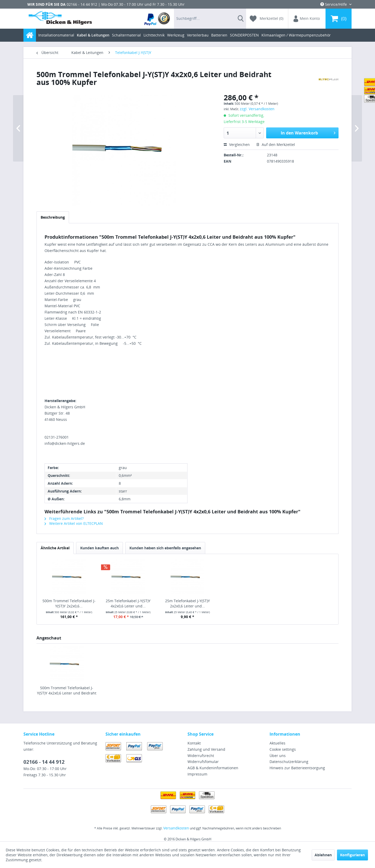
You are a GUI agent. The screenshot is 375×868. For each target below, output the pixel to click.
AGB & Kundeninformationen (213, 768)
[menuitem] (157, 19)
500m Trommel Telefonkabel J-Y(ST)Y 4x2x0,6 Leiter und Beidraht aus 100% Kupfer (67, 691)
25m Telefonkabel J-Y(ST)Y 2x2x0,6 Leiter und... (187, 603)
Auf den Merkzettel (276, 144)
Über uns (278, 756)
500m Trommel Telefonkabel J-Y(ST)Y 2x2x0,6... (69, 603)
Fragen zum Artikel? (64, 518)
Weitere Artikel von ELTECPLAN (74, 523)
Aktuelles (277, 743)
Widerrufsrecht (201, 756)
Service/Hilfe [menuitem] (334, 4)
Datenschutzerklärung (289, 762)
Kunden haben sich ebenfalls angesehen (165, 548)
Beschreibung (53, 217)
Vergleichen (237, 144)
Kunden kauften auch (99, 548)
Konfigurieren (352, 855)
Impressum (197, 774)
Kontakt (194, 743)
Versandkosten (176, 828)
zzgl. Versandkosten (257, 109)
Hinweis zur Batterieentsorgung (297, 768)
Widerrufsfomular (203, 762)
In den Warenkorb (308, 132)
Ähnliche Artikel (55, 548)
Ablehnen (323, 855)
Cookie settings (283, 749)
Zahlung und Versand (206, 749)
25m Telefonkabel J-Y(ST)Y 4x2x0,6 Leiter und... (128, 603)
